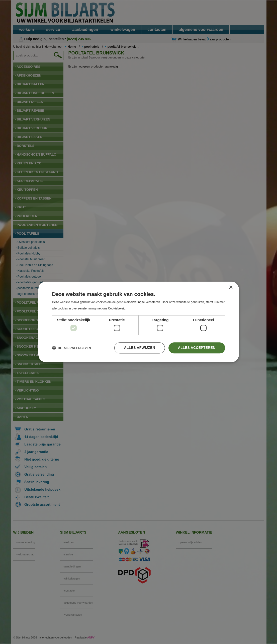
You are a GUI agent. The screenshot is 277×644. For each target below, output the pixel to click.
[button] (72, 348)
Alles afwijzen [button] (139, 348)
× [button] (231, 287)
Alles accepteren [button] (196, 348)
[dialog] (138, 322)
